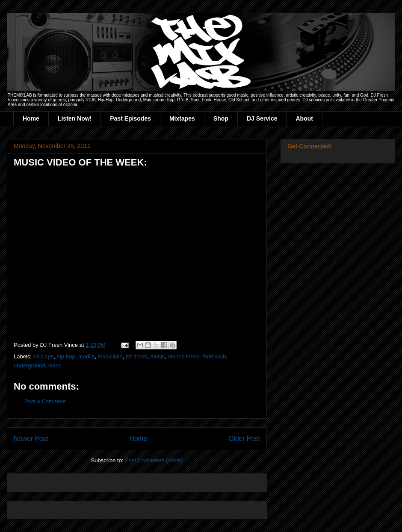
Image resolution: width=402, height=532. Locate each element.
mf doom (137, 356)
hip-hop (66, 356)
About (304, 118)
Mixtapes (182, 118)
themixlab (214, 356)
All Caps (43, 356)
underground (30, 365)
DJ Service (262, 118)
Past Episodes (130, 118)
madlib (86, 356)
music (157, 356)
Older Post (244, 439)
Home (31, 118)
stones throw (184, 356)
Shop (221, 118)
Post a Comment (45, 401)
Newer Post (31, 439)
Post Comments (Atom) (154, 460)
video (55, 365)
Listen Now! (75, 118)
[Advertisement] (114, 480)
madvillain (110, 356)
